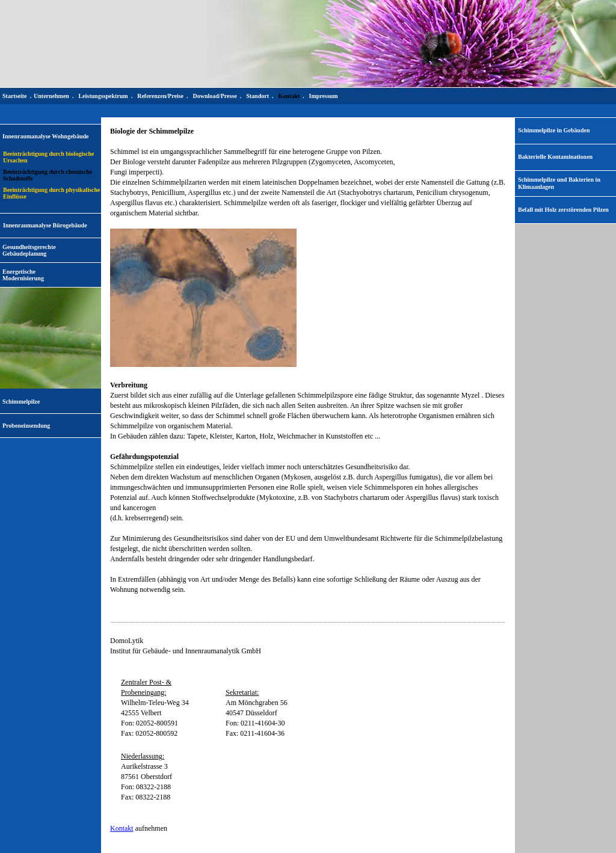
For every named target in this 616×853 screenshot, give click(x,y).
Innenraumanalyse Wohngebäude (45, 136)
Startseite (15, 96)
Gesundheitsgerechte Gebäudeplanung (29, 250)
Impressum (324, 96)
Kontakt (122, 828)
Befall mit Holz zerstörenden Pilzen (563, 210)
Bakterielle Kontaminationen (555, 157)
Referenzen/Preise (160, 96)
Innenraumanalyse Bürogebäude (45, 225)
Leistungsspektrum (103, 96)
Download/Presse (215, 96)
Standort (257, 96)
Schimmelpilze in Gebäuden (554, 130)
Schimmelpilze (21, 402)
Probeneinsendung (26, 426)
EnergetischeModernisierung (23, 275)
